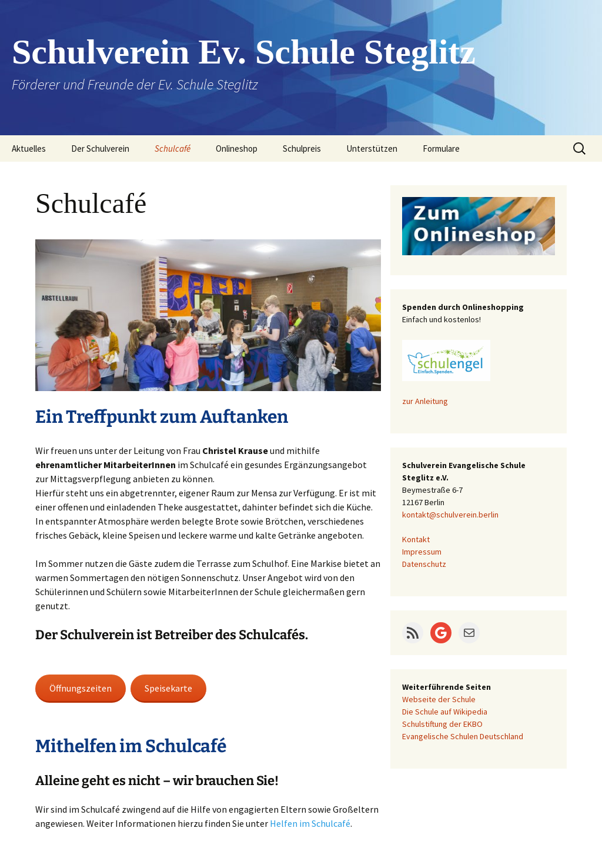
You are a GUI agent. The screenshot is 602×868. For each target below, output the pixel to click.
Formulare (441, 148)
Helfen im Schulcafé (310, 823)
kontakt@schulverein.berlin (450, 515)
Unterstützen (372, 148)
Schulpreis (302, 148)
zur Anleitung (425, 401)
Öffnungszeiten (81, 688)
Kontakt (416, 539)
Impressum (422, 552)
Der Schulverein (100, 148)
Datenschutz (424, 564)
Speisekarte (168, 688)
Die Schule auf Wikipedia (445, 712)
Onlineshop (237, 148)
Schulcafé (173, 148)
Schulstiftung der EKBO (442, 724)
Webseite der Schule (439, 699)
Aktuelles (29, 148)
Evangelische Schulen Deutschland (463, 736)
